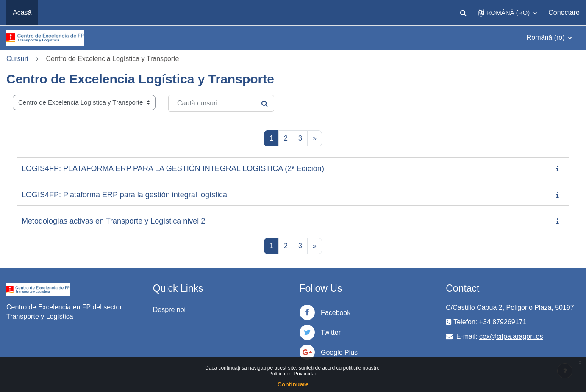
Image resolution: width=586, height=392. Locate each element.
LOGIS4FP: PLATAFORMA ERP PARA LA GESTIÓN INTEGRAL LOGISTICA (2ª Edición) (173, 168)
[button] (464, 13)
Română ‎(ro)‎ (547, 37)
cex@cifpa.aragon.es (511, 336)
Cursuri (17, 59)
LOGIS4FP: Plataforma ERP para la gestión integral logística (124, 195)
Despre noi (169, 310)
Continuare (293, 384)
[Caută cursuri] (221, 103)
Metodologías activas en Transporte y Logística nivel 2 (113, 221)
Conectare (564, 12)
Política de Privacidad (293, 374)
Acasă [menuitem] (22, 12)
